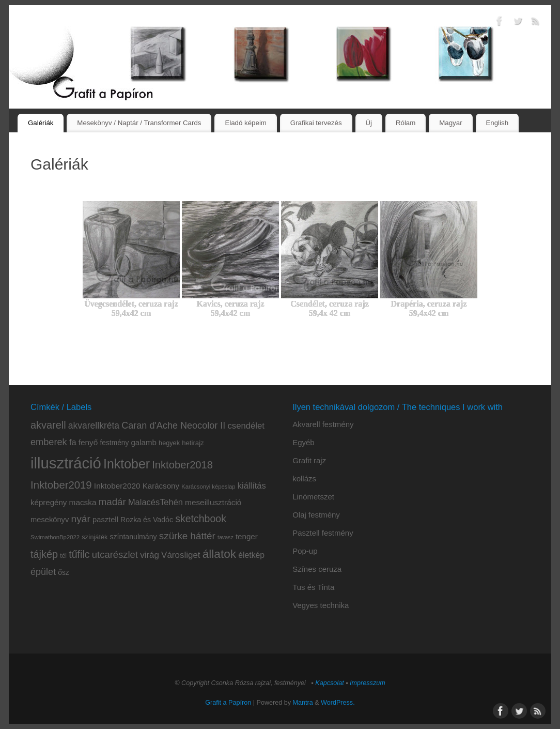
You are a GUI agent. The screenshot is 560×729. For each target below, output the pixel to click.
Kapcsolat (329, 683)
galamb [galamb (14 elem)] (143, 442)
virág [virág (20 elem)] (150, 555)
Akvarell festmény (323, 424)
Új (369, 123)
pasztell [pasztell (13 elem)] (105, 520)
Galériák (41, 123)
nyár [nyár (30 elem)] (80, 519)
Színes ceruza (317, 569)
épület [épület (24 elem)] (43, 572)
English (497, 123)
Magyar (450, 123)
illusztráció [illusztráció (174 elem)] (66, 463)
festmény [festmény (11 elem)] (115, 443)
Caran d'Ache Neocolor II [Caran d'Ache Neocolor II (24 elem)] (173, 426)
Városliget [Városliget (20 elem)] (181, 555)
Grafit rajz (309, 460)
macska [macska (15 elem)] (83, 502)
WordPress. (338, 703)
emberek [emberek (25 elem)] (49, 442)
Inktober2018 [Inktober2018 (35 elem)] (182, 465)
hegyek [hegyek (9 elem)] (169, 443)
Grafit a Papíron (228, 703)
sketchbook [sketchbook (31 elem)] (201, 519)
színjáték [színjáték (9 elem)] (95, 537)
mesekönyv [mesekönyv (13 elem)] (50, 520)
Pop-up (305, 551)
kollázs (304, 479)
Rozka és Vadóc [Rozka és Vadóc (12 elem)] (147, 520)
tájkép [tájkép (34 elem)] (44, 554)
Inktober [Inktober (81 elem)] (127, 464)
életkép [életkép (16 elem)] (251, 555)
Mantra (303, 703)
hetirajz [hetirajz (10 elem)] (193, 443)
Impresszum (368, 683)
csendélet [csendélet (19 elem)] (246, 426)
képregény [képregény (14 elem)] (49, 502)
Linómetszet (313, 497)
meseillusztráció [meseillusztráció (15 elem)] (213, 502)
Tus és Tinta (313, 587)
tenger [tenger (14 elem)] (247, 536)
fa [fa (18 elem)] (73, 442)
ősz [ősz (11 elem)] (63, 573)
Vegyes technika (321, 605)
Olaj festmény (316, 515)
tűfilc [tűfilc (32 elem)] (79, 554)
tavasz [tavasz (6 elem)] (225, 537)
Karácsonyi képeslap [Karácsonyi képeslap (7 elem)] (208, 487)
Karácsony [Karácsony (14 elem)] (161, 486)
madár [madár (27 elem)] (112, 502)
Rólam (406, 123)
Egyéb (304, 442)
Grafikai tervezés (316, 123)
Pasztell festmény (323, 533)
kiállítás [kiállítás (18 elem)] (252, 485)
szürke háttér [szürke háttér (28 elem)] (187, 536)
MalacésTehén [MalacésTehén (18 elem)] (155, 502)
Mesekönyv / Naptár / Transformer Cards (139, 123)
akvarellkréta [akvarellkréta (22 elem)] (94, 426)
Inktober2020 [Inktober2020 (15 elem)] (117, 486)
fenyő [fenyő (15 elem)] (88, 442)
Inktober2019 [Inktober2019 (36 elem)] (61, 485)
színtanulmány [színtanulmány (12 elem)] (133, 537)
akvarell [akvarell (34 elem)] (48, 425)
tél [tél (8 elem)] (63, 556)
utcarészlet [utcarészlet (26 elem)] (115, 555)
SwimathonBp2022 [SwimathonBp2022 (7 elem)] (55, 537)
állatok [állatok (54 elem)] (219, 554)
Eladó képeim (246, 123)
